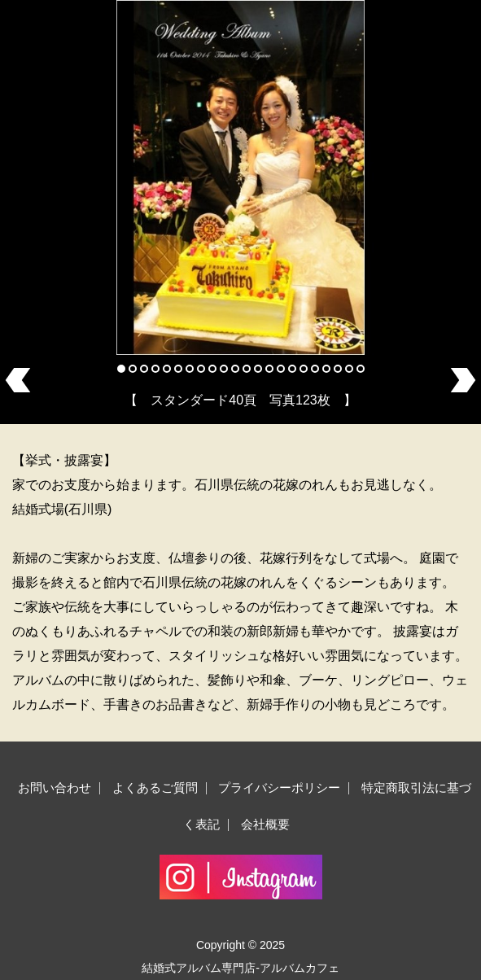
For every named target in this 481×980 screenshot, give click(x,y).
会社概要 (265, 824)
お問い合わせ (55, 787)
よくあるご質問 (155, 787)
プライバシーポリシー (279, 787)
